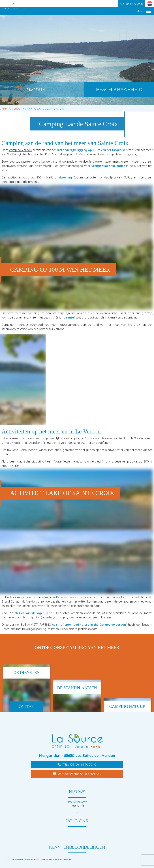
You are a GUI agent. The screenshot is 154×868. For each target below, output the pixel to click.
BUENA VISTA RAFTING (36, 625)
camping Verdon (20, 150)
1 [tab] (77, 813)
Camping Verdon (11, 109)
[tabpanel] (77, 804)
